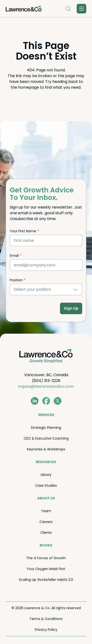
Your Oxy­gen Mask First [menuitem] (46, 569)
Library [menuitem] (46, 475)
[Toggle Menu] (81, 9)
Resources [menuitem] (46, 462)
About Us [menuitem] (46, 498)
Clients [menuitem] (46, 533)
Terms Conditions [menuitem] (46, 619)
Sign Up (71, 308)
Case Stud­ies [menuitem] (46, 485)
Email (14, 256)
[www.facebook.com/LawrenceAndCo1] (46, 401)
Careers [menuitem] (46, 522)
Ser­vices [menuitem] (46, 415)
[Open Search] (68, 9)
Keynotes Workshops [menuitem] (46, 449)
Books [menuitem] (46, 545)
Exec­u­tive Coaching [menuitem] (46, 438)
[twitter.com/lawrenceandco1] (58, 401)
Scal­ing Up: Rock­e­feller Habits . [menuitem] (46, 580)
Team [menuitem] (46, 511)
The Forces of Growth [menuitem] (46, 558)
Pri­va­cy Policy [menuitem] (46, 630)
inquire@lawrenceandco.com (46, 386)
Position (16, 280)
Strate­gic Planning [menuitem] (46, 428)
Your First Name (23, 231)
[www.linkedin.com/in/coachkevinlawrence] (35, 401)
